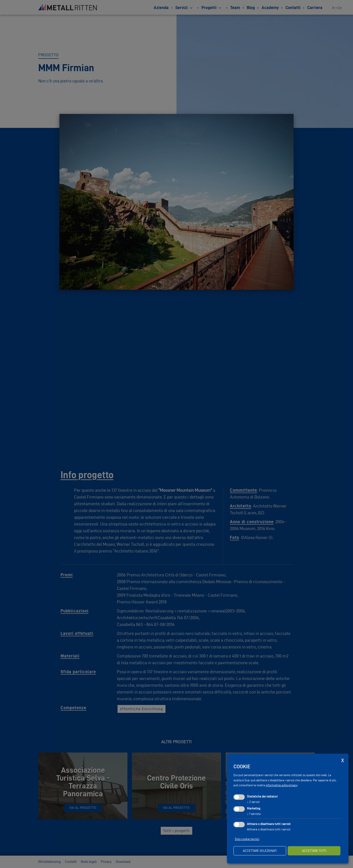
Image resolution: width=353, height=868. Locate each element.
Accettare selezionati (260, 851)
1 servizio (254, 814)
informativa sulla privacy (282, 785)
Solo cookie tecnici (247, 839)
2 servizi (253, 802)
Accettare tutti (314, 851)
